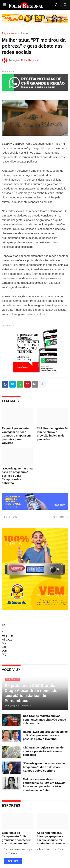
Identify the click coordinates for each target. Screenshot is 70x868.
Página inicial (10, 33)
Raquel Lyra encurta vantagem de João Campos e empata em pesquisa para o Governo (16, 435)
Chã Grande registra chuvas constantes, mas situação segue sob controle (44, 719)
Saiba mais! (11, 853)
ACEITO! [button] (13, 861)
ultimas (24, 33)
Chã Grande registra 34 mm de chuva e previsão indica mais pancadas (52, 434)
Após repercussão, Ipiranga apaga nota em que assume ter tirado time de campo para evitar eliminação (52, 840)
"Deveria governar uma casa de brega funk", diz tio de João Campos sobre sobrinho (17, 476)
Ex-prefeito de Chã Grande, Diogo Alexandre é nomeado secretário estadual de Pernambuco (31, 693)
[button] (4, 5)
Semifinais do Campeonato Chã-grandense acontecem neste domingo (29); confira (17, 840)
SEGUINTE (60, 517)
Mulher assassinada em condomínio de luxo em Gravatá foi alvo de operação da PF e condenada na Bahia (44, 785)
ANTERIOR (10, 517)
